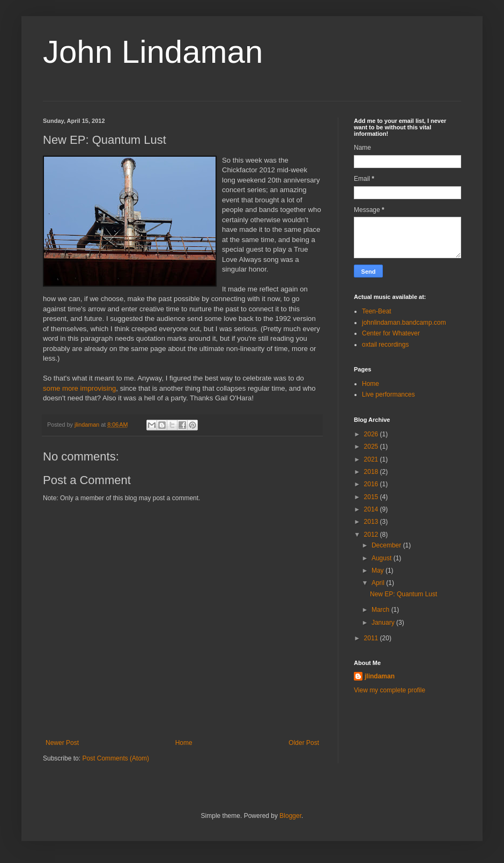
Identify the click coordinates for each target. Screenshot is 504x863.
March (381, 610)
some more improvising (79, 388)
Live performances (388, 394)
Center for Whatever (391, 333)
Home (184, 743)
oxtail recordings (385, 345)
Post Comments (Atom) (116, 758)
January (384, 623)
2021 (372, 459)
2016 (372, 484)
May (379, 571)
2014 (372, 509)
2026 (372, 434)
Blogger (290, 816)
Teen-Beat (377, 311)
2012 (372, 535)
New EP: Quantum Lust (403, 594)
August (383, 558)
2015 (372, 497)
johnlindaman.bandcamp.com (404, 323)
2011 (372, 638)
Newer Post (62, 743)
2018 (372, 472)
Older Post (304, 743)
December (387, 545)
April (379, 583)
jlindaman (380, 676)
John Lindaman (153, 52)
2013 (372, 522)
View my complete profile (390, 690)
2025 (372, 447)
